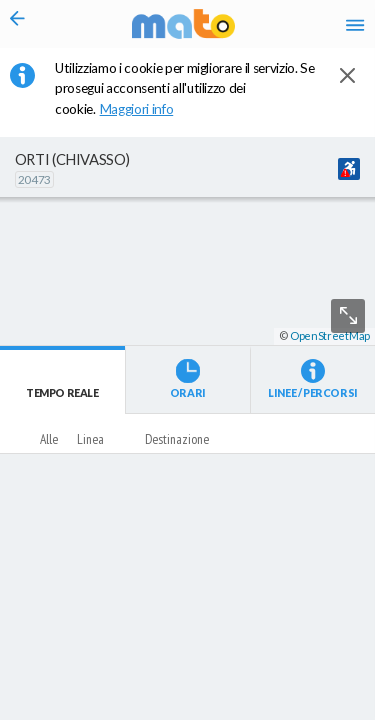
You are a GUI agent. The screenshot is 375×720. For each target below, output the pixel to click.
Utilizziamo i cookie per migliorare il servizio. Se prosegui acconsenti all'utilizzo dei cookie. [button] (185, 88)
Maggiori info (146, 109)
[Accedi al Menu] (355, 24)
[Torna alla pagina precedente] (17, 24)
